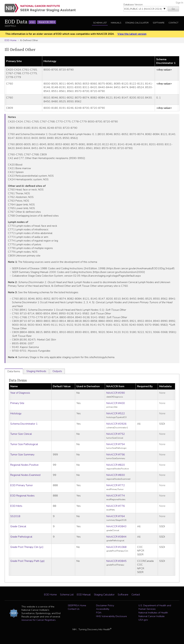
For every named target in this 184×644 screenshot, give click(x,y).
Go (173, 9)
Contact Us (74, 609)
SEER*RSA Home (77, 605)
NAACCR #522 (116, 413)
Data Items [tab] (14, 371)
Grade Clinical (18, 526)
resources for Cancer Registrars (38, 620)
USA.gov (143, 620)
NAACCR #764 (116, 516)
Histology (16, 413)
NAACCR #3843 (116, 526)
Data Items (18, 380)
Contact (173, 23)
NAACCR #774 (116, 496)
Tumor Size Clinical (21, 434)
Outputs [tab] (57, 371)
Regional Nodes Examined (25, 475)
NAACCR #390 (116, 393)
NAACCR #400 (116, 403)
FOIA (99, 613)
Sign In (179, 3)
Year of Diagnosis (20, 393)
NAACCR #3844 (116, 537)
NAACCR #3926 (116, 424)
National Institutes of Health (153, 613)
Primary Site (17, 403)
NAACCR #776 (116, 506)
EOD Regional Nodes (22, 496)
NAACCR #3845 (116, 561)
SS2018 (15, 516)
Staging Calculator (137, 23)
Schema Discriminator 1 (24, 424)
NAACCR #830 (116, 475)
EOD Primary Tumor (22, 485)
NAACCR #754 (116, 444)
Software (159, 23)
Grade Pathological (21, 537)
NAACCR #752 (116, 434)
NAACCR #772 (116, 485)
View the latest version (132, 34)
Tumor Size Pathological (24, 444)
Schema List (100, 23)
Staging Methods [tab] (36, 371)
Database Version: (133, 4)
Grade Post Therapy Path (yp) (27, 561)
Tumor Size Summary (22, 455)
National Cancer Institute (152, 616)
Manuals (116, 23)
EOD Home (11, 40)
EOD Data (30, 22)
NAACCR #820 (116, 465)
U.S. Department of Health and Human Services (155, 607)
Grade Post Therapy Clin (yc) (27, 547)
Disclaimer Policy (105, 605)
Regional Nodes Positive (24, 465)
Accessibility (103, 609)
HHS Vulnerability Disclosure (111, 616)
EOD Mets (16, 506)
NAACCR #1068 (116, 547)
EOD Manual (84, 595)
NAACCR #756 (116, 455)
